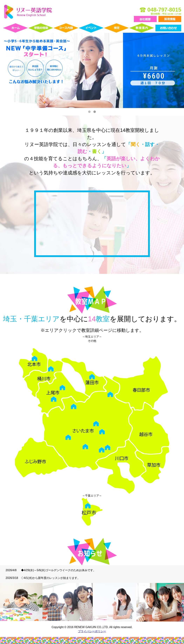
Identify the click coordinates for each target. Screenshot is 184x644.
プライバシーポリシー (92, 631)
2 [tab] (95, 112)
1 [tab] (89, 112)
